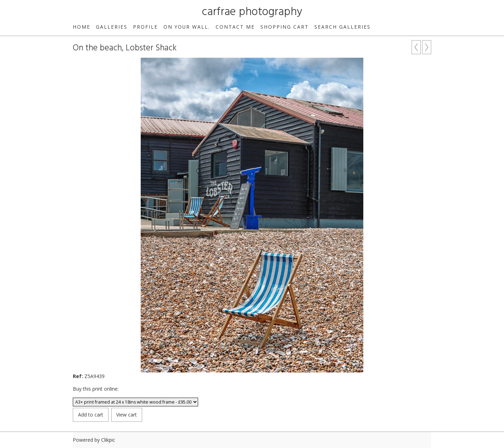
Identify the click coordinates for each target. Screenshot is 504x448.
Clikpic (108, 440)
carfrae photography (252, 12)
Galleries (112, 27)
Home (82, 27)
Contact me (235, 27)
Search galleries (342, 27)
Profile (145, 27)
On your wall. (187, 27)
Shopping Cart (285, 27)
